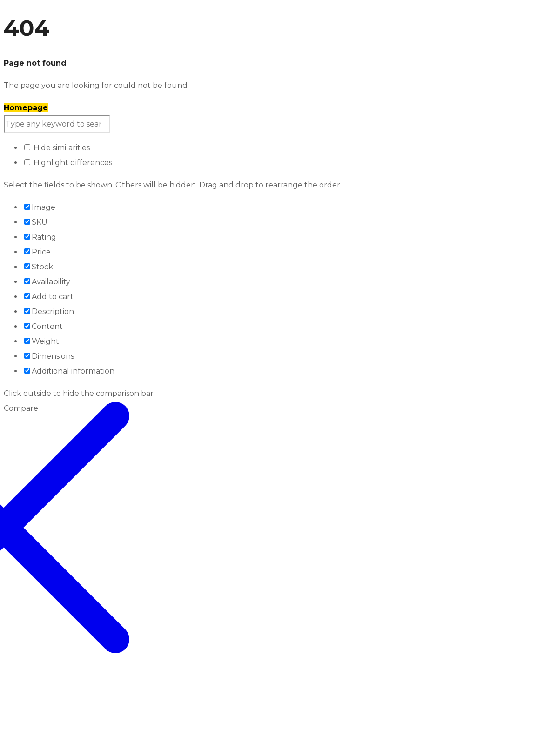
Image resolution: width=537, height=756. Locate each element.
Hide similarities (57, 148)
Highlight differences (68, 163)
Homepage (26, 108)
